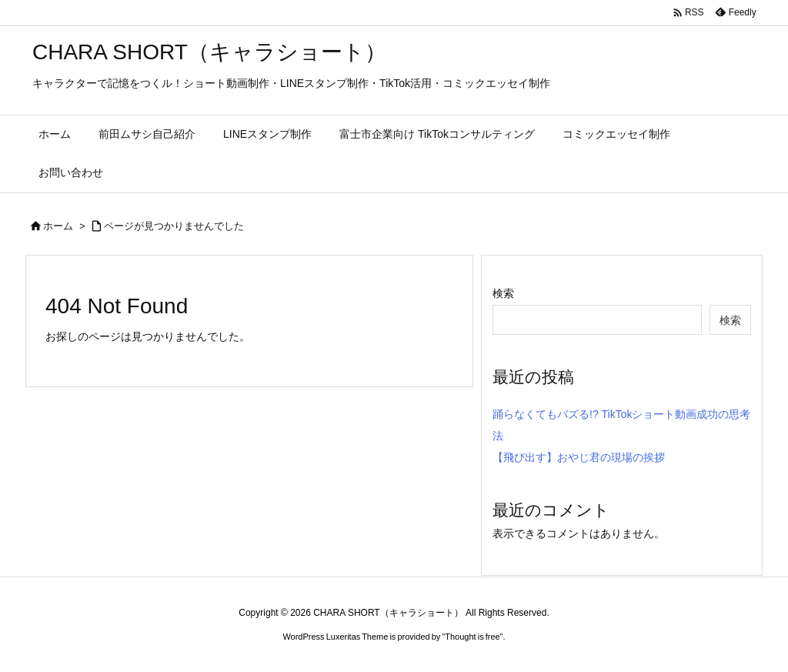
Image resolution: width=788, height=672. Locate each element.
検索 (503, 293)
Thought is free (472, 637)
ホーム (58, 226)
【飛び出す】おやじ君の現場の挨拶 (579, 457)
